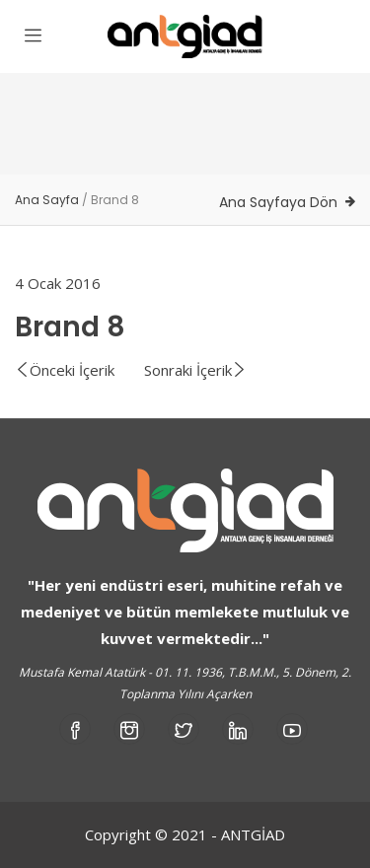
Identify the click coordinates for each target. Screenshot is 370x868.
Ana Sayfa (47, 200)
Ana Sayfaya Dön (278, 202)
